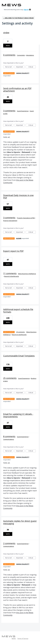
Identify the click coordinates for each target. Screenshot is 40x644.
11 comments (10, 273)
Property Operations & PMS (26, 218)
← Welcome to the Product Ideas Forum (18, 18)
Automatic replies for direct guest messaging (20, 522)
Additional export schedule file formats (18, 311)
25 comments (10, 378)
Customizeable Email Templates (19, 356)
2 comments (9, 543)
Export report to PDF (13, 251)
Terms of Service (23, 638)
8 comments (9, 436)
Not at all (9, 67)
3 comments (9, 111)
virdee (6, 33)
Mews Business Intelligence (27, 274)
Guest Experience (23, 111)
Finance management (10, 221)
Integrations (30, 55)
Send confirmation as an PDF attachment (17, 90)
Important (20, 67)
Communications (9, 439)
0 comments (9, 55)
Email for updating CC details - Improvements (18, 415)
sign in (26, 10)
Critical (32, 67)
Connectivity (21, 55)
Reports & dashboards (12, 276)
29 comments (20, 332)
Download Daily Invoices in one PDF (18, 197)
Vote (8, 46)
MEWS (14, 638)
